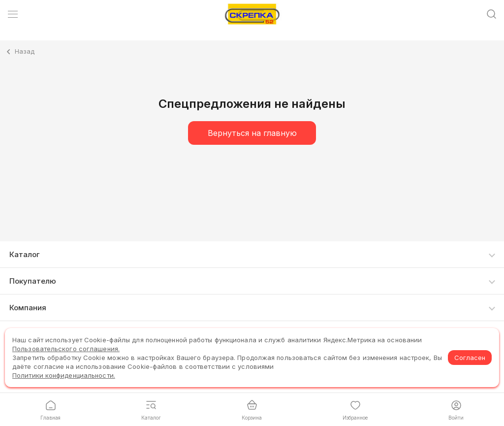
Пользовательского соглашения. (66, 349)
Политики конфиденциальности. (64, 375)
